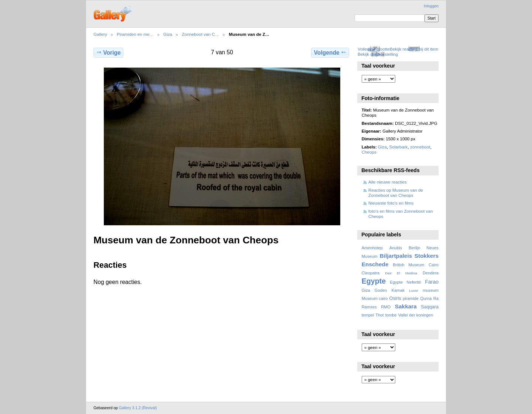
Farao (432, 282)
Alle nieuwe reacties (388, 182)
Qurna (426, 298)
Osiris (395, 298)
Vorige (108, 52)
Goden (381, 290)
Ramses (369, 307)
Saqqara (430, 307)
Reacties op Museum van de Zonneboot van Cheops (396, 193)
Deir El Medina (401, 273)
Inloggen (431, 6)
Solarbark (398, 147)
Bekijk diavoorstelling (378, 54)
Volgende (330, 52)
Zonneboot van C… (200, 34)
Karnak (398, 290)
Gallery (100, 34)
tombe (391, 315)
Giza (168, 34)
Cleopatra (371, 273)
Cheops (369, 152)
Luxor (414, 290)
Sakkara (406, 306)
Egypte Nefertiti (405, 282)
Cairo (434, 265)
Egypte (374, 281)
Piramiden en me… (135, 34)
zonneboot (420, 147)
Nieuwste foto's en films (391, 203)
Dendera (431, 273)
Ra (436, 298)
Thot (379, 315)
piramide (411, 298)
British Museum (408, 265)
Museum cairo (375, 298)
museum (431, 290)
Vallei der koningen (416, 315)
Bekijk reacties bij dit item (414, 49)
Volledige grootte (374, 49)
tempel (368, 315)
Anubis (396, 248)
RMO (386, 307)
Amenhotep (372, 248)
